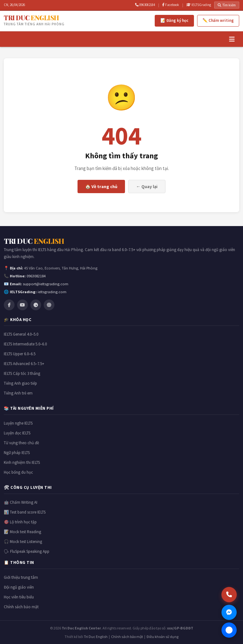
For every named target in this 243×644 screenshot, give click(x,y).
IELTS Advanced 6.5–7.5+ (24, 364)
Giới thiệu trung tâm (21, 577)
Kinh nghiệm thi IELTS (22, 462)
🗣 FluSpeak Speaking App (27, 551)
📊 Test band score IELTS (25, 512)
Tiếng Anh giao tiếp (20, 383)
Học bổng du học (18, 472)
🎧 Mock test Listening (23, 542)
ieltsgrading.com (52, 292)
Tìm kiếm (227, 5)
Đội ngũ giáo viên (19, 587)
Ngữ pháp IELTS (17, 453)
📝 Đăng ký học (174, 20)
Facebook (171, 5)
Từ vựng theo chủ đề (21, 443)
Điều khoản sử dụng (162, 637)
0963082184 (145, 5)
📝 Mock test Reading (22, 532)
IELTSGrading (199, 5)
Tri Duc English (96, 637)
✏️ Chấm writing (218, 20)
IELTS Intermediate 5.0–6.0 (25, 344)
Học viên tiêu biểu (19, 597)
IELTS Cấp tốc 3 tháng (22, 373)
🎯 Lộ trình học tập (20, 522)
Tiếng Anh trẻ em (18, 393)
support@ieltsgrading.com (46, 284)
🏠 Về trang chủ (101, 186)
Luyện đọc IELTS (17, 433)
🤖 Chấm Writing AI (21, 502)
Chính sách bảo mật (21, 607)
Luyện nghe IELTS (18, 423)
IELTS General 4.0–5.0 (21, 334)
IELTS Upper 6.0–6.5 (20, 354)
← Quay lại (147, 186)
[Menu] (232, 39)
